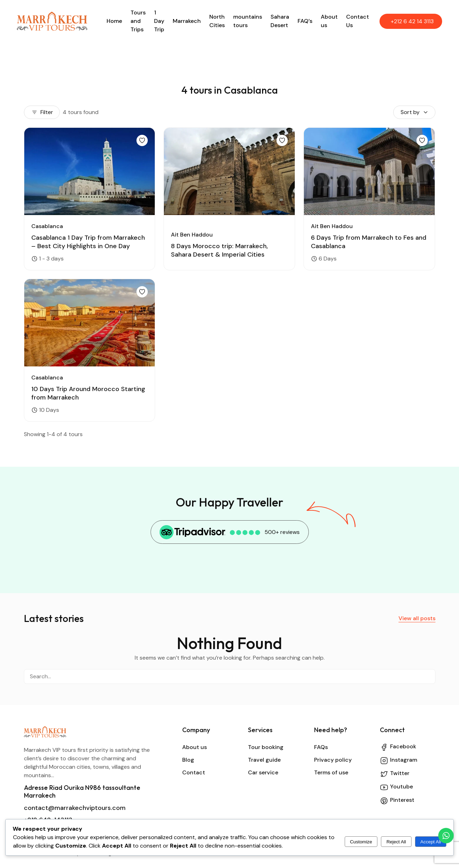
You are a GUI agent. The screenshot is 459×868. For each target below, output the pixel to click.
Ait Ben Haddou (192, 235)
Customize (361, 842)
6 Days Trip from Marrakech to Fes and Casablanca (369, 242)
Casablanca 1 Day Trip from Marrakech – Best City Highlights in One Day (88, 242)
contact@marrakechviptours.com (75, 808)
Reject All (396, 842)
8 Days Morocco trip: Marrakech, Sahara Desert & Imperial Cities (219, 250)
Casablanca (47, 226)
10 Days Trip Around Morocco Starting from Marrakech (88, 393)
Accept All (431, 842)
